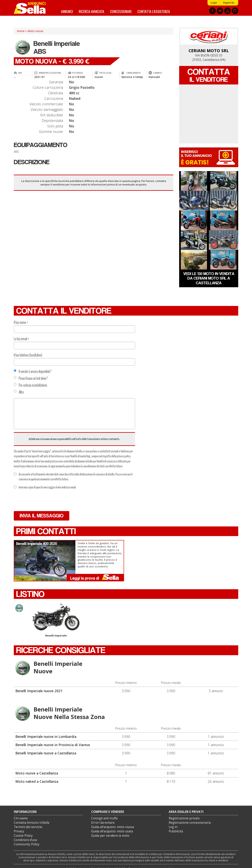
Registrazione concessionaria (190, 823)
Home (21, 31)
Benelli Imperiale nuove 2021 (39, 691)
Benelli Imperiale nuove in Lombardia (46, 736)
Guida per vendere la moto (110, 836)
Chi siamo (21, 818)
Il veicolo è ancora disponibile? (33, 371)
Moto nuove (35, 31)
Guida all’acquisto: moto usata (112, 831)
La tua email (21, 339)
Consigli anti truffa (104, 818)
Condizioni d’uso (25, 840)
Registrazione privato (184, 818)
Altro (19, 392)
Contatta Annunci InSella (31, 823)
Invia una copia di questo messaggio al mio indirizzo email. (45, 487)
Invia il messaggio (42, 516)
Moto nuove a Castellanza (37, 773)
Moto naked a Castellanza (37, 781)
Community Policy (27, 844)
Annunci (67, 11)
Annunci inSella (32, 8)
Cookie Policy (23, 836)
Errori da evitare (103, 823)
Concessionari (121, 11)
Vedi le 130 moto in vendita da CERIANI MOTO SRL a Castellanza (209, 278)
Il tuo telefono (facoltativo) (28, 355)
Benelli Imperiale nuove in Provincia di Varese (53, 745)
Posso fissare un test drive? (31, 378)
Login (214, 3)
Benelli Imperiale (56, 620)
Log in (173, 827)
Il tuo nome (21, 322)
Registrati (229, 3)
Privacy (19, 831)
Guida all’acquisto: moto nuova (113, 827)
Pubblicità (176, 831)
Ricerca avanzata (91, 11)
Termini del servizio (28, 827)
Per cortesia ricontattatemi (30, 385)
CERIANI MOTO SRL (209, 50)
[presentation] (44, 500)
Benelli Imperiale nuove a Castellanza (46, 753)
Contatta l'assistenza (154, 11)
